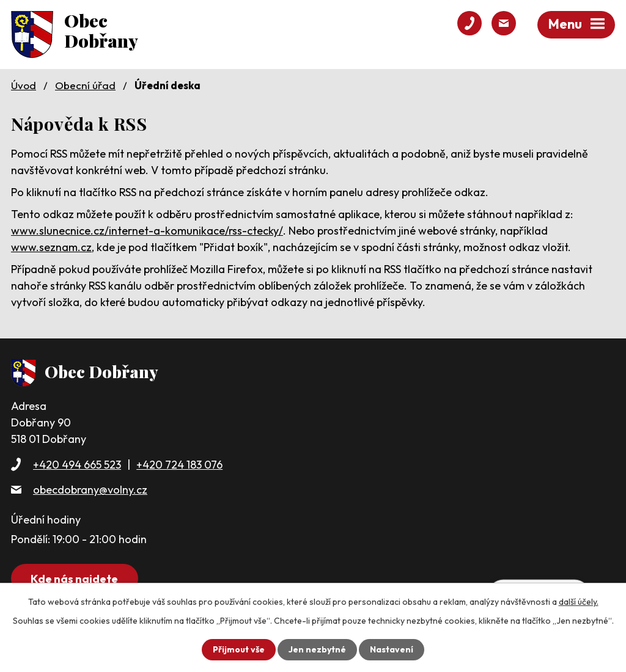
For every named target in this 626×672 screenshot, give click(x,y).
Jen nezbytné (317, 649)
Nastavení (392, 649)
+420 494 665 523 (77, 465)
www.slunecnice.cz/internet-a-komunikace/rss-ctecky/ (147, 231)
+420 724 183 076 (179, 465)
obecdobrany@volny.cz (90, 490)
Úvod (24, 85)
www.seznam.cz (51, 247)
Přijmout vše (239, 649)
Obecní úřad (85, 85)
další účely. (579, 602)
